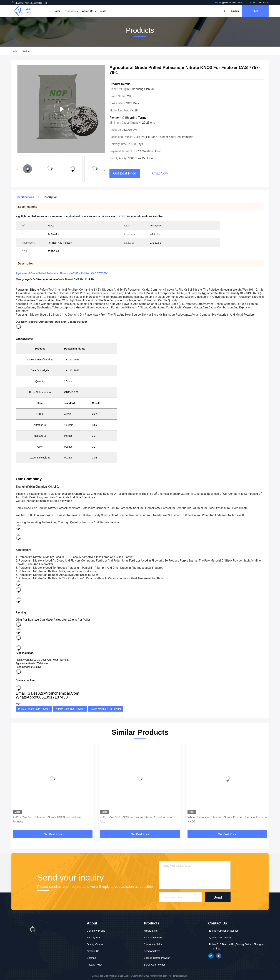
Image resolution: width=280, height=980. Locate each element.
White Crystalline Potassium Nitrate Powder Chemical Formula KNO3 (227, 819)
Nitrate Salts (151, 931)
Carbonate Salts (153, 944)
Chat (255, 11)
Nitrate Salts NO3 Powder (70, 709)
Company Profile (96, 931)
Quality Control (95, 944)
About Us (89, 11)
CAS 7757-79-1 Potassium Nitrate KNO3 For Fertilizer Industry (47, 819)
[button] (105, 170)
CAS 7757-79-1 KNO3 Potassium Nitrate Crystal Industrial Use (137, 819)
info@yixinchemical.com (229, 3)
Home (57, 11)
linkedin (211, 956)
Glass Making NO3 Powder (106, 709)
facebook (219, 956)
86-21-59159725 (259, 3)
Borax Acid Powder (154, 965)
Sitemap (91, 958)
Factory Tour (94, 937)
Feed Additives (152, 951)
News (103, 11)
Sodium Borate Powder (157, 958)
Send (218, 897)
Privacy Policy (95, 965)
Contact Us (93, 951)
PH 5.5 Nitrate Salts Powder (34, 709)
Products (71, 11)
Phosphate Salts (153, 937)
